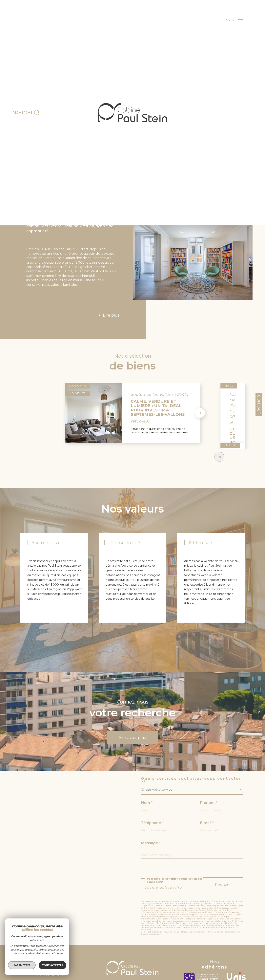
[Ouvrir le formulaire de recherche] (26, 113)
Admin (143, 960)
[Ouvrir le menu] (234, 19)
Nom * (147, 771)
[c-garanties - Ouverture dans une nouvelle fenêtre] (202, 946)
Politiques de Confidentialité (194, 900)
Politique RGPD (205, 960)
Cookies (218, 960)
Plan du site (112, 960)
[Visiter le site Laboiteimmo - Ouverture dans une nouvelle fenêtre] (132, 974)
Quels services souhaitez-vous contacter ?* (191, 748)
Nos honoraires (157, 960)
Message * (151, 811)
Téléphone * (152, 791)
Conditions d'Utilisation (225, 900)
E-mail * (207, 791)
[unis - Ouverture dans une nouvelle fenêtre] (236, 946)
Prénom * (208, 771)
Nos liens (172, 960)
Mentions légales (129, 960)
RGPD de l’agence (187, 960)
